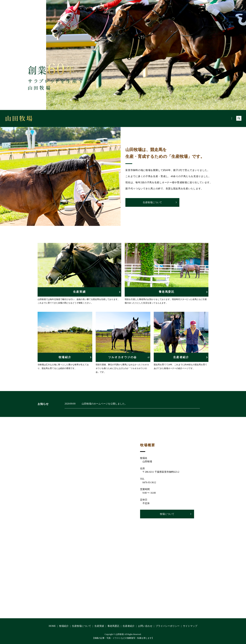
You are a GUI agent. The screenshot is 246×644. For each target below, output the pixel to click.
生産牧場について (163, 118)
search (239, 118)
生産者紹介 (222, 118)
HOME (127, 118)
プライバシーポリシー (168, 626)
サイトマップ (190, 626)
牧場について (167, 514)
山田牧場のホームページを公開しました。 (104, 404)
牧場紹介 (142, 118)
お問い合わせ (145, 626)
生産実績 (185, 118)
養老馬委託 (203, 118)
